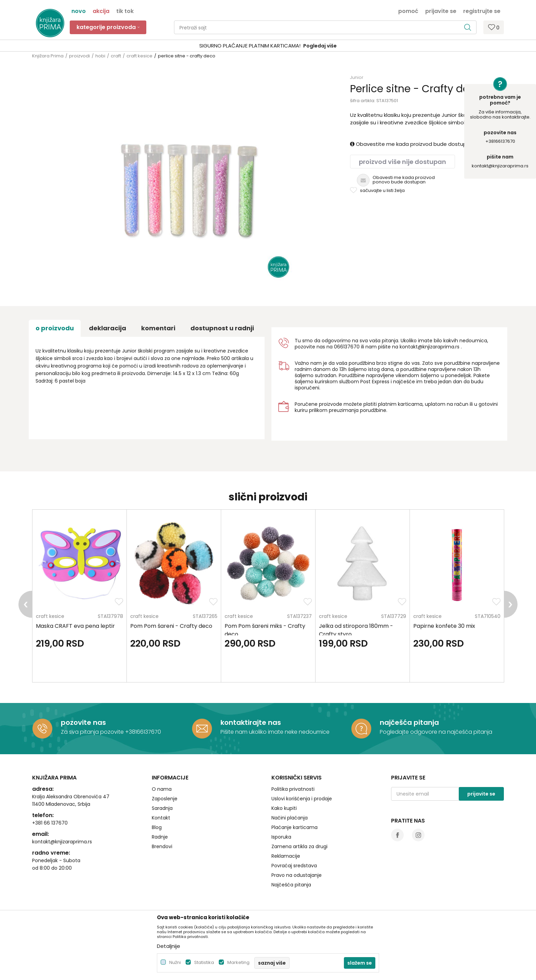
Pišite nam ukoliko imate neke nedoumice (275, 732)
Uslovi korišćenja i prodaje (302, 799)
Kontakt (161, 818)
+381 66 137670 (50, 823)
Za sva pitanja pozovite (93, 732)
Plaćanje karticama (294, 827)
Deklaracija (108, 328)
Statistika (204, 962)
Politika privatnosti (293, 789)
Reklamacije (286, 856)
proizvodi (79, 56)
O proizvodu (55, 328)
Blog (157, 827)
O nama (162, 789)
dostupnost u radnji (222, 328)
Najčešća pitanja (291, 885)
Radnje (160, 837)
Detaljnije (169, 946)
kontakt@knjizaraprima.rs (500, 166)
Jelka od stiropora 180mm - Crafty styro (356, 630)
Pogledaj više (320, 46)
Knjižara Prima (48, 56)
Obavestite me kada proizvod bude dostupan (412, 144)
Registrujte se (482, 11)
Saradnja (162, 808)
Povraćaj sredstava (294, 866)
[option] (268, 46)
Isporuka (281, 837)
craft (116, 56)
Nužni (175, 962)
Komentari (158, 328)
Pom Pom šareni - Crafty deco (171, 626)
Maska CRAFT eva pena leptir (75, 626)
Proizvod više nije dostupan (403, 162)
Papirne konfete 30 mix (444, 626)
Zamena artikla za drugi (299, 846)
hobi (100, 56)
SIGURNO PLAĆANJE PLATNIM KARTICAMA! (250, 46)
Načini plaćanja (290, 818)
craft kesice (139, 56)
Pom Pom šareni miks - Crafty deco (265, 630)
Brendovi (162, 846)
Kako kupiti (284, 808)
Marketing (238, 962)
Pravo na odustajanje (297, 875)
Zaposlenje (165, 799)
